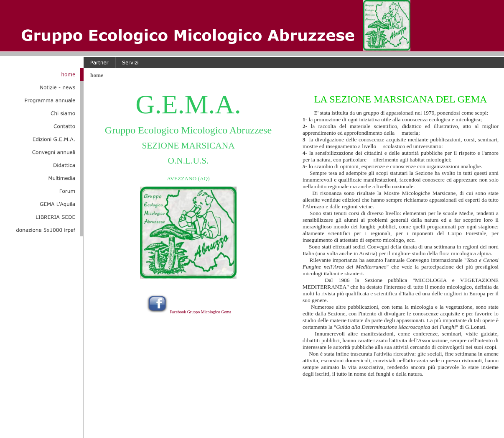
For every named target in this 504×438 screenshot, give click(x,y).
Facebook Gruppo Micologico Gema (200, 312)
